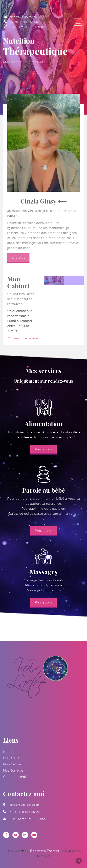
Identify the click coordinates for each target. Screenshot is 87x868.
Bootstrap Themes (44, 851)
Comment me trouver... (24, 338)
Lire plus (18, 258)
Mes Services (13, 770)
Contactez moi (15, 777)
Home (8, 752)
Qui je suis (11, 758)
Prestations (43, 449)
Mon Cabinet (13, 764)
